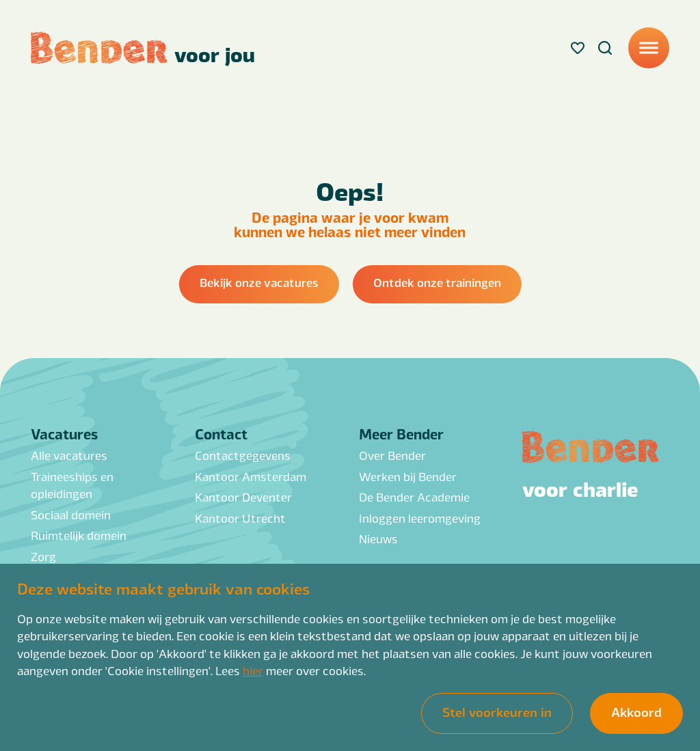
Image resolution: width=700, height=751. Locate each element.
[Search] (605, 48)
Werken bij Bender (408, 476)
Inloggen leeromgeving (420, 518)
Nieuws (378, 538)
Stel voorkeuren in (497, 711)
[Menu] (649, 48)
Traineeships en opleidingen (72, 485)
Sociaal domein (71, 515)
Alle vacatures (69, 455)
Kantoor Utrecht (240, 518)
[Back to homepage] (143, 48)
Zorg (43, 556)
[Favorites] (578, 48)
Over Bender (392, 455)
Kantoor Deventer (243, 497)
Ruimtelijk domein (79, 535)
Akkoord (636, 711)
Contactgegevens (243, 455)
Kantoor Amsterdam (251, 476)
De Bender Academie (414, 497)
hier (253, 670)
